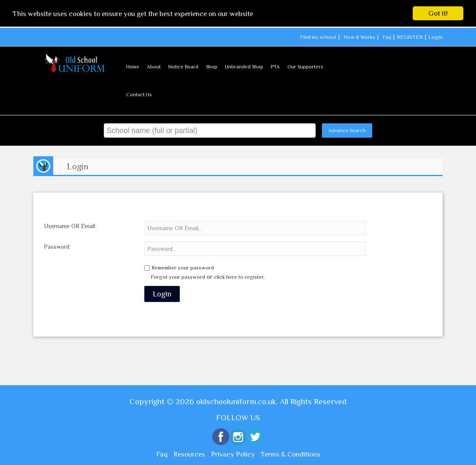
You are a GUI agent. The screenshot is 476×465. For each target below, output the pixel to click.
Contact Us (139, 94)
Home (133, 66)
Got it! (438, 13)
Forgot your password (178, 277)
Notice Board (183, 66)
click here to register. (239, 277)
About (154, 66)
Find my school (318, 37)
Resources (189, 454)
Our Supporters (305, 66)
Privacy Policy (233, 454)
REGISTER (410, 37)
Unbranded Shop (244, 66)
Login (435, 37)
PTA (275, 66)
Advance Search (347, 130)
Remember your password (183, 268)
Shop (212, 66)
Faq (387, 37)
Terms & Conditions (291, 454)
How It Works (359, 37)
